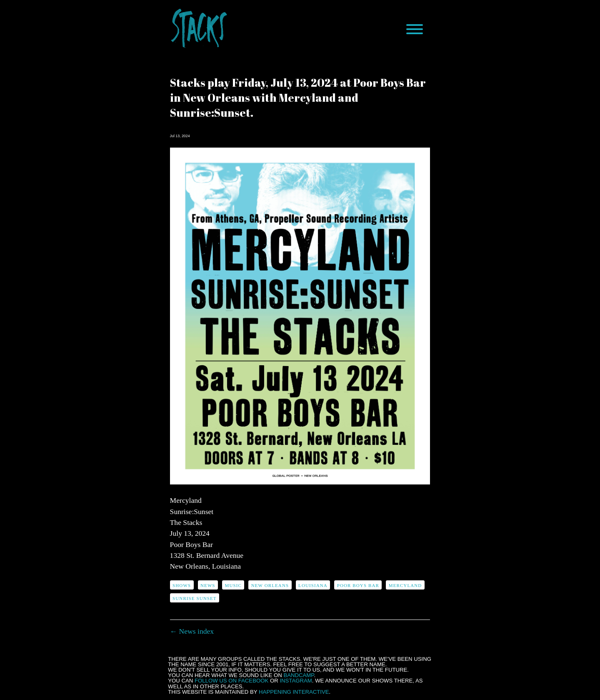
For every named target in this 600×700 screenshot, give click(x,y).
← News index (192, 631)
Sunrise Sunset (195, 598)
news (208, 585)
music (233, 585)
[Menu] (415, 29)
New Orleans (270, 585)
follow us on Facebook (231, 681)
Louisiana (313, 585)
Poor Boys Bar (358, 585)
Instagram (296, 681)
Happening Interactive (294, 692)
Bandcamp (299, 675)
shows (182, 585)
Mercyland (405, 585)
